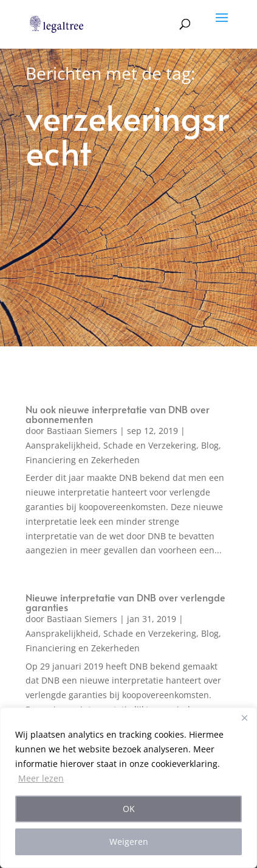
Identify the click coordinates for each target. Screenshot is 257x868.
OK (129, 809)
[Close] (244, 718)
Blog (210, 445)
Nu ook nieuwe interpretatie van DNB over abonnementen (118, 414)
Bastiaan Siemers (82, 431)
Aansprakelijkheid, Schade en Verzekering (111, 445)
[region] (128, 788)
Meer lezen (41, 778)
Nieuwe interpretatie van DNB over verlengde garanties (125, 602)
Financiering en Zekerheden (83, 460)
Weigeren (129, 842)
